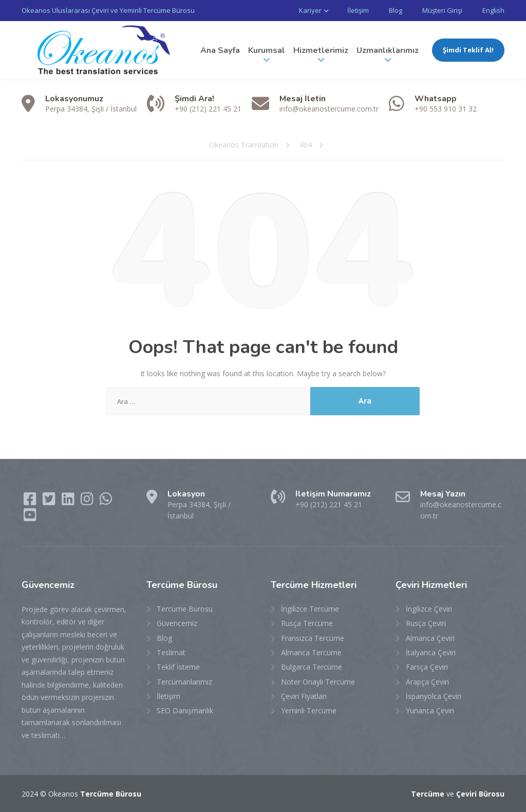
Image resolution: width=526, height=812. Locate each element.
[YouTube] (30, 517)
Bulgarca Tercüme (312, 667)
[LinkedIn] (69, 501)
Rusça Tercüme (307, 623)
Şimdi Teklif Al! (468, 50)
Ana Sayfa (220, 50)
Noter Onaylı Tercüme (318, 682)
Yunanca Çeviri (430, 710)
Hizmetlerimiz (321, 50)
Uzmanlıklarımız (388, 50)
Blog (396, 10)
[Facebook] (31, 501)
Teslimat (171, 652)
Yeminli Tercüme (309, 710)
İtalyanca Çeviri (431, 652)
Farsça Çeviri (427, 667)
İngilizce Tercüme (310, 609)
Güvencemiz (177, 623)
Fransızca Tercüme (313, 638)
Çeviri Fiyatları (304, 696)
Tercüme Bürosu (185, 609)
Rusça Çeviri (426, 623)
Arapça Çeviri (427, 682)
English (493, 10)
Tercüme (428, 794)
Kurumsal (267, 50)
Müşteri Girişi (442, 10)
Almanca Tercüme (311, 652)
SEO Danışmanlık (185, 710)
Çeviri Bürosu (480, 794)
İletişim (358, 10)
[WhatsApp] (106, 501)
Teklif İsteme (178, 667)
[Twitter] (50, 501)
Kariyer (310, 10)
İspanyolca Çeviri (434, 696)
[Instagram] (88, 501)
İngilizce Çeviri (429, 609)
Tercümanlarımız (184, 682)
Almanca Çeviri (430, 638)
